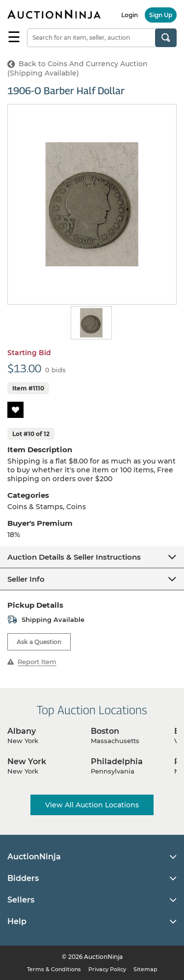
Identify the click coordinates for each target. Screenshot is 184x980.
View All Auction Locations (92, 805)
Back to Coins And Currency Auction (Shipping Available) (78, 68)
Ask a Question (39, 642)
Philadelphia (117, 761)
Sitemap (145, 969)
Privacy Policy (107, 969)
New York (27, 761)
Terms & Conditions (54, 969)
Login (130, 15)
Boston (105, 731)
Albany (22, 731)
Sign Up (161, 15)
